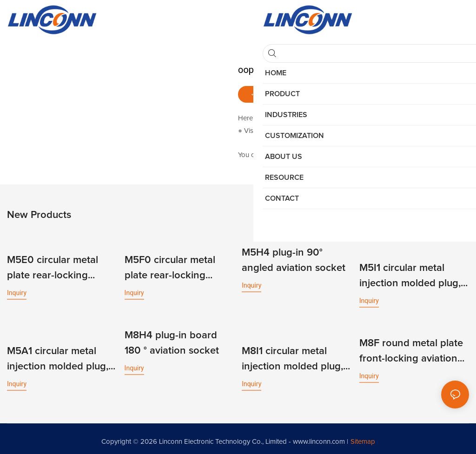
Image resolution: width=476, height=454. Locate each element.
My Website (276, 131)
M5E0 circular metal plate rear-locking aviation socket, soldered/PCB (53, 268)
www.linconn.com (319, 436)
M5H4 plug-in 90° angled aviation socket (294, 260)
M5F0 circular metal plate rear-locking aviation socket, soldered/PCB (170, 268)
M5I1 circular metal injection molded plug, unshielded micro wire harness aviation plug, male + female (410, 275)
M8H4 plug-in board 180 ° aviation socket (172, 340)
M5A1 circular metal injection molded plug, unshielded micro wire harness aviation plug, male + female (58, 355)
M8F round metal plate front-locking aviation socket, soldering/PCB (411, 348)
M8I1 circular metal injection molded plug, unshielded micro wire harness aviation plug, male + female (292, 355)
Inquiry (17, 291)
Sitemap (363, 436)
